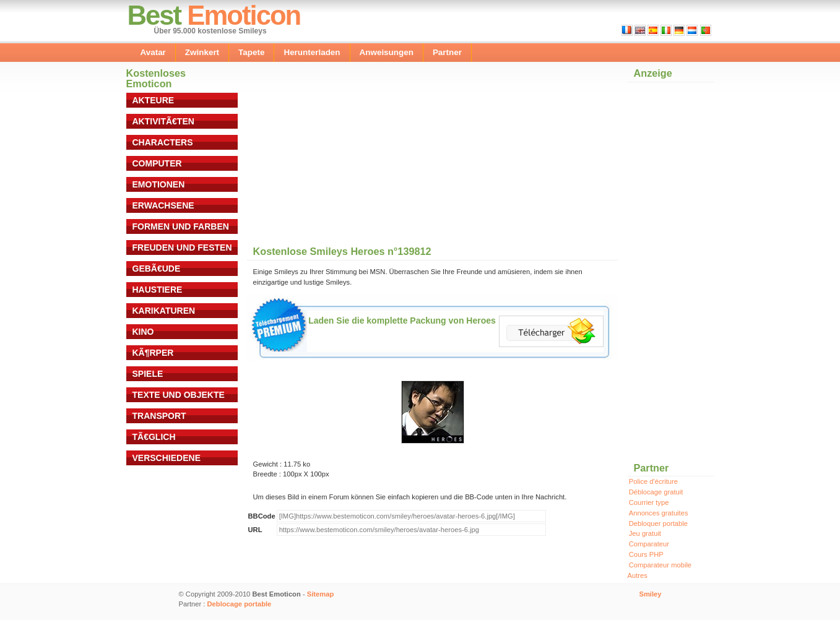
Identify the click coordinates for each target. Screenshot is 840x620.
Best (154, 15)
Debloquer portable (658, 523)
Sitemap (321, 594)
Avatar (153, 52)
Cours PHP (646, 554)
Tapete (251, 52)
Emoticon (244, 15)
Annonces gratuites (659, 513)
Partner (447, 52)
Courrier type (649, 502)
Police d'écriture (653, 481)
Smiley (650, 594)
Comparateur (649, 544)
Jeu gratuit (645, 533)
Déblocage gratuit (656, 492)
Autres (638, 575)
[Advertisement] (354, 160)
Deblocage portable (240, 604)
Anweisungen (387, 52)
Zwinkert (202, 52)
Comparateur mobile (660, 565)
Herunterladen (312, 52)
